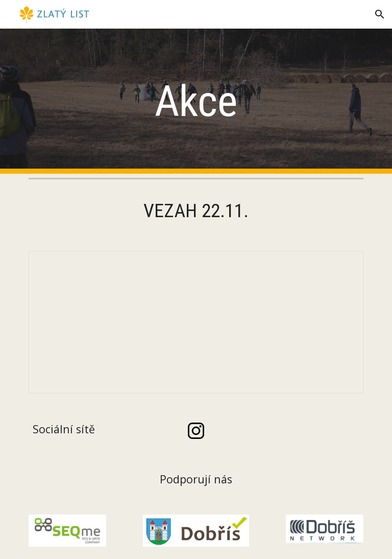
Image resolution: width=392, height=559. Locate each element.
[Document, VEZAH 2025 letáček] (196, 322)
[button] (380, 14)
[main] (196, 101)
